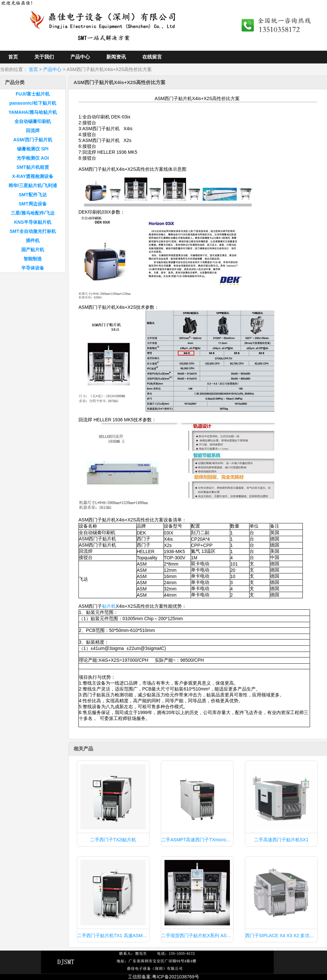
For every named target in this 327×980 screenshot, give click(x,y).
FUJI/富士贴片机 (33, 94)
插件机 (33, 240)
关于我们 (44, 57)
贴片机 (109, 606)
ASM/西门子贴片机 (33, 140)
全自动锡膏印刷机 (33, 121)
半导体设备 (33, 268)
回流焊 (33, 131)
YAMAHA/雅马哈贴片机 (33, 112)
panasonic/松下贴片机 (33, 103)
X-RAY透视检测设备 (33, 176)
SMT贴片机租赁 (33, 167)
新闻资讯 (116, 57)
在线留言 (152, 57)
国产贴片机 (33, 250)
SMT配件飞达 (33, 195)
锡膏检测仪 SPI (33, 149)
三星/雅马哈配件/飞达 (33, 213)
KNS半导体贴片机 (33, 222)
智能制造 (33, 259)
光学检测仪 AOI (33, 158)
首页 (13, 57)
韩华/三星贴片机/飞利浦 (33, 185)
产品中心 (80, 57)
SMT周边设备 (33, 204)
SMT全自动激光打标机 (33, 231)
